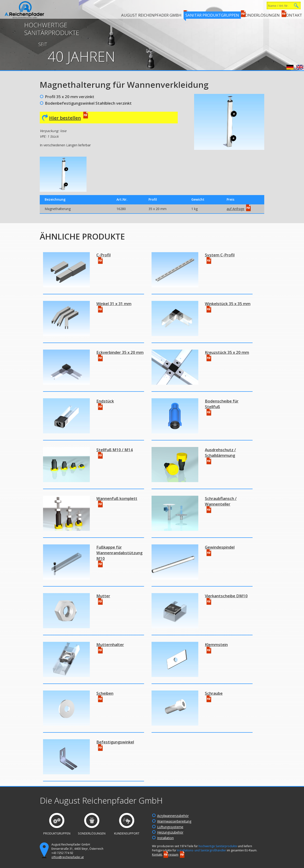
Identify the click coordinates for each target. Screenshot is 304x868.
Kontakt (293, 15)
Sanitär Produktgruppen (212, 15)
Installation (165, 838)
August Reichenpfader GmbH (151, 15)
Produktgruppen (57, 833)
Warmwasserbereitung (174, 821)
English (300, 67)
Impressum (171, 855)
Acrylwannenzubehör (173, 816)
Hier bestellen (65, 118)
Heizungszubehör (170, 832)
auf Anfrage (235, 209)
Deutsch (290, 67)
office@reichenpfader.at (68, 857)
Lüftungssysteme (170, 827)
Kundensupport (127, 833)
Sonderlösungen (261, 15)
